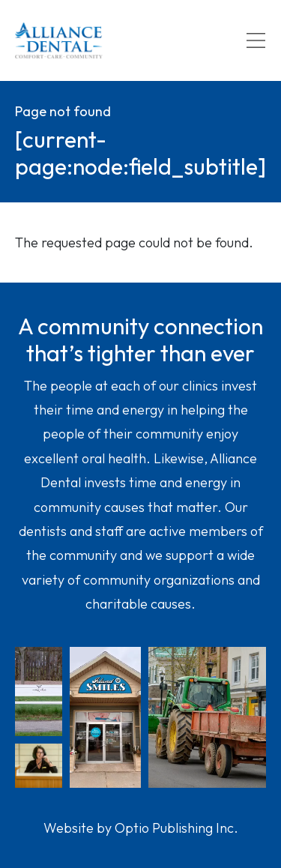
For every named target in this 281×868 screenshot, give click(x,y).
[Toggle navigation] (256, 41)
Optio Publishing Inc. (176, 828)
